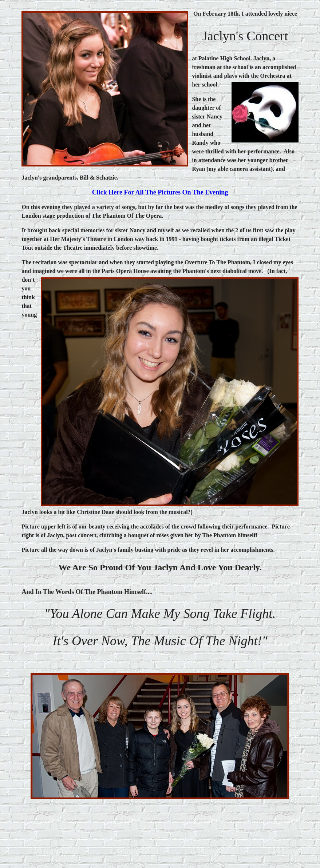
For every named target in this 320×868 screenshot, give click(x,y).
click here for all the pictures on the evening (160, 192)
